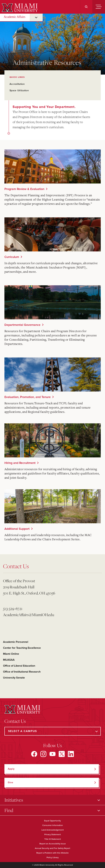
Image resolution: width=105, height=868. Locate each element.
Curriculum (12, 257)
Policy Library (53, 857)
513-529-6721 (13, 608)
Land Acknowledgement (53, 830)
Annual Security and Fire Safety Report (52, 848)
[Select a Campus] (53, 731)
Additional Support (17, 529)
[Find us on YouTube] (52, 754)
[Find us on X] (62, 754)
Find (9, 810)
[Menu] (99, 7)
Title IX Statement (53, 839)
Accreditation (17, 84)
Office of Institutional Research (22, 672)
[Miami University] (19, 8)
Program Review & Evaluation (24, 189)
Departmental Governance (22, 325)
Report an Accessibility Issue (53, 844)
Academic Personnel (16, 642)
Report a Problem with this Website (52, 853)
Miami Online (11, 654)
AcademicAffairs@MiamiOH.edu (29, 615)
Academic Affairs (15, 17)
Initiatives (14, 800)
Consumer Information (53, 825)
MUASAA (9, 660)
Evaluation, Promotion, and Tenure (28, 397)
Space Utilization (19, 90)
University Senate (14, 678)
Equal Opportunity (52, 821)
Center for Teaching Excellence (22, 648)
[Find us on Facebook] (34, 754)
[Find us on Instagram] (43, 754)
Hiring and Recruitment (20, 463)
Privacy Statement (53, 834)
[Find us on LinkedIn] (71, 754)
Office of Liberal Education (19, 666)
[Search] (86, 7)
